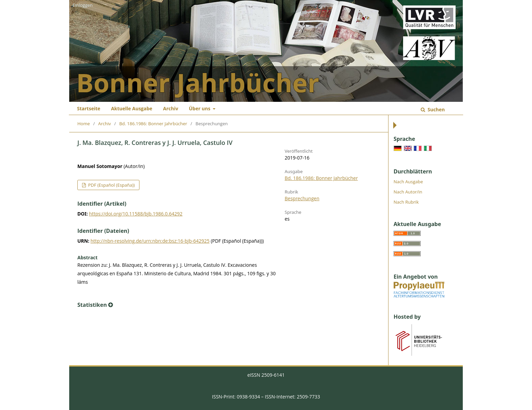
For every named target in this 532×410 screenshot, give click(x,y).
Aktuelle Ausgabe (132, 108)
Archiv (170, 108)
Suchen (436, 109)
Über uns (200, 108)
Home (84, 124)
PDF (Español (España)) (111, 185)
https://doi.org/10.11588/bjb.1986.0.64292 (136, 214)
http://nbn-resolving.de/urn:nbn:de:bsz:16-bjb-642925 (150, 241)
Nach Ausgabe (408, 182)
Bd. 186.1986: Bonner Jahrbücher (153, 124)
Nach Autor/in (408, 192)
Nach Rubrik (406, 202)
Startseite (89, 108)
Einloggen (83, 5)
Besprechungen (302, 198)
